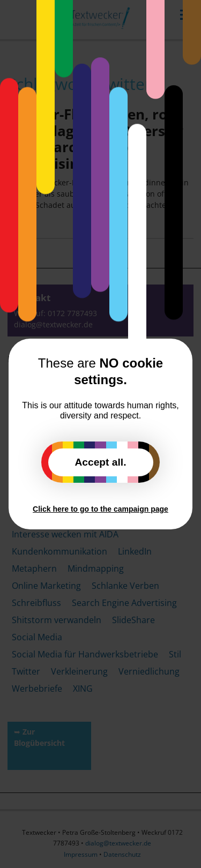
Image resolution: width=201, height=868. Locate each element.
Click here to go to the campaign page (100, 509)
